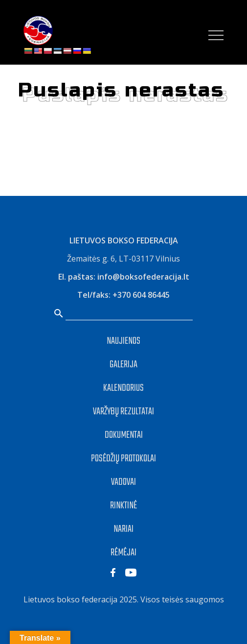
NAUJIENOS (123, 341)
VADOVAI (123, 482)
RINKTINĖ (123, 506)
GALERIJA (123, 365)
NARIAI (123, 529)
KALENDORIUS (123, 388)
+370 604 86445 (141, 295)
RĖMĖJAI (123, 553)
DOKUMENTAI (124, 435)
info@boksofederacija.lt (143, 277)
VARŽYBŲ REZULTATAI (123, 412)
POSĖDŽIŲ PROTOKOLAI (123, 459)
